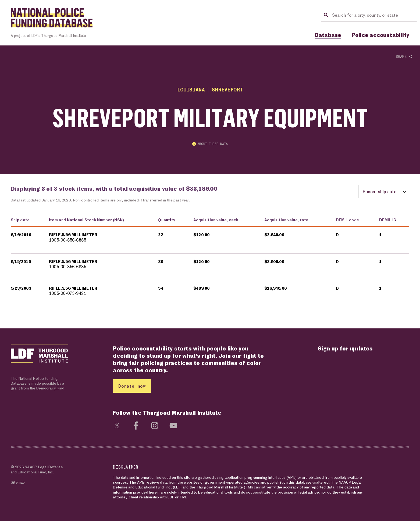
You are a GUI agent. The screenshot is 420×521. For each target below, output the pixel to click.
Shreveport (227, 89)
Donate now (132, 386)
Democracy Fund (50, 388)
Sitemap (18, 482)
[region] (210, 260)
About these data (210, 144)
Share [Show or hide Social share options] (404, 57)
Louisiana (191, 89)
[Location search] (374, 15)
